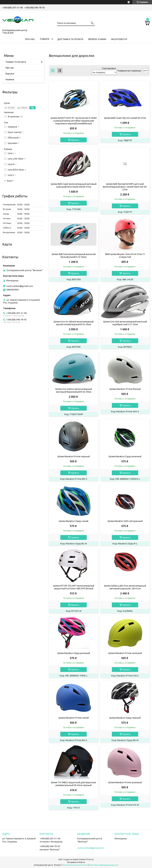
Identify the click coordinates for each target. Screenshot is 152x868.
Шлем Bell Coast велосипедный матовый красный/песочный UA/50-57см (74, 185)
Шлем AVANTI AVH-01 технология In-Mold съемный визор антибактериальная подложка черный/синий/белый (74, 121)
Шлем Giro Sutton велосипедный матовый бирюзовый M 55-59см (74, 390)
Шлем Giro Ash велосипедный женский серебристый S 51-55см (125, 323)
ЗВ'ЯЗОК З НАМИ (97, 39)
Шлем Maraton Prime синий (74, 718)
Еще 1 (10, 181)
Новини (10, 79)
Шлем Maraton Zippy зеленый (125, 456)
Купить (75, 140)
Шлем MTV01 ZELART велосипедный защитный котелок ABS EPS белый (74, 587)
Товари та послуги (16, 62)
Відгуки (10, 74)
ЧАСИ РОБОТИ (119, 39)
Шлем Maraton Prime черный (74, 456)
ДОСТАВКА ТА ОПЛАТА (70, 39)
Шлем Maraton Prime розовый (125, 782)
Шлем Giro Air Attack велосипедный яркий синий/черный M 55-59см (74, 323)
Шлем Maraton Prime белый (125, 389)
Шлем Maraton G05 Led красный (125, 521)
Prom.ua (90, 859)
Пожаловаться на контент (75, 865)
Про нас (10, 68)
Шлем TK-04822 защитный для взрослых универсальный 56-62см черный (74, 784)
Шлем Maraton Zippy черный (125, 718)
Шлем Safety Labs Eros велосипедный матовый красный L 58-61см (125, 587)
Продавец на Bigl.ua (76, 862)
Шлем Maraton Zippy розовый (74, 653)
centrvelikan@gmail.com (20, 286)
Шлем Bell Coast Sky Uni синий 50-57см (125, 118)
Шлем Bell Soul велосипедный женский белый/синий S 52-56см (74, 256)
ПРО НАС (30, 39)
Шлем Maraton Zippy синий (74, 521)
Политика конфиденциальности (103, 865)
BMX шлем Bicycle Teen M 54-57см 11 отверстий (125, 256)
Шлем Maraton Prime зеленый (125, 653)
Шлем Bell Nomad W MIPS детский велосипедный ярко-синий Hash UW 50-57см (125, 187)
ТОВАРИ (44, 39)
